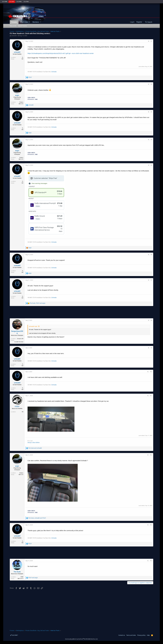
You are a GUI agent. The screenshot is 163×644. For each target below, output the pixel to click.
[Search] (149, 22)
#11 (151, 396)
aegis (17, 95)
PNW (22, 577)
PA (23, 412)
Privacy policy (141, 635)
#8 (151, 320)
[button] (30, 22)
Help (148, 635)
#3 (151, 112)
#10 (151, 372)
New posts (13, 26)
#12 (151, 455)
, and (38, 303)
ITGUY (17, 407)
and (35, 448)
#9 (151, 348)
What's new (24, 22)
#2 (151, 84)
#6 (151, 255)
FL (23, 57)
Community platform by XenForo (81, 639)
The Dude (17, 572)
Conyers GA (20, 339)
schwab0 (14, 36)
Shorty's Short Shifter (34, 443)
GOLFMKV (26, 2)
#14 (151, 561)
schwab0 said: (33, 326)
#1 (151, 41)
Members (36, 22)
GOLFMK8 (5, 2)
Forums (14, 22)
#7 (151, 280)
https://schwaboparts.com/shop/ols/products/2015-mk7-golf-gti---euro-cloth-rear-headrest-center (61, 53)
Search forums (22, 26)
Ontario (21, 102)
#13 (151, 525)
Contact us (122, 635)
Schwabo (54, 72)
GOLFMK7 (12, 2)
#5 (151, 165)
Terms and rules (131, 635)
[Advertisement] (81, 312)
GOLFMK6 (19, 2)
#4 (151, 140)
